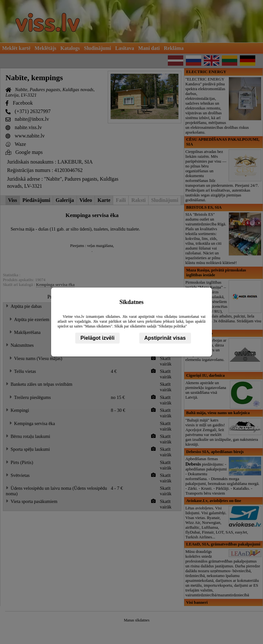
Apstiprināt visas (165, 338)
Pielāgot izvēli (97, 338)
